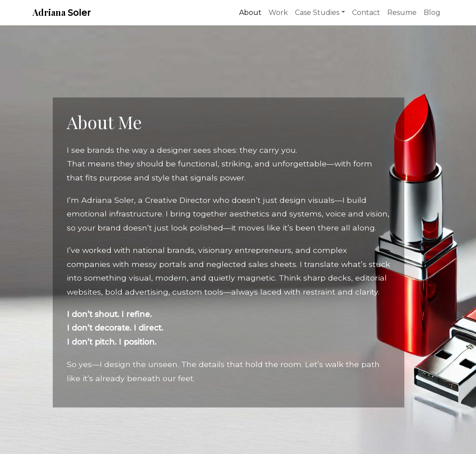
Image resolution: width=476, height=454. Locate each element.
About (250, 13)
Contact (366, 13)
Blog (432, 13)
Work (278, 13)
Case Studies (317, 13)
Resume (402, 13)
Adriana (62, 12)
